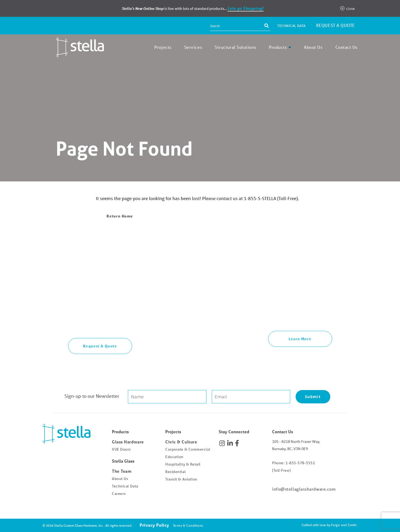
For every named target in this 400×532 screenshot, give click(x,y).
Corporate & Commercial (188, 449)
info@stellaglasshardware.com (304, 489)
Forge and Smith (344, 525)
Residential (175, 472)
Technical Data (291, 26)
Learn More (300, 339)
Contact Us (347, 47)
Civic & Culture (181, 442)
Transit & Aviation (181, 479)
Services (193, 47)
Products (278, 47)
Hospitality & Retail (183, 464)
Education (174, 457)
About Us (313, 47)
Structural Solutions (235, 47)
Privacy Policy (154, 525)
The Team (122, 471)
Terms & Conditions (188, 525)
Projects (163, 47)
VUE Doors (121, 449)
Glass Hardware (128, 442)
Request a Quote (336, 25)
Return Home (120, 216)
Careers (119, 494)
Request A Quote (100, 346)
